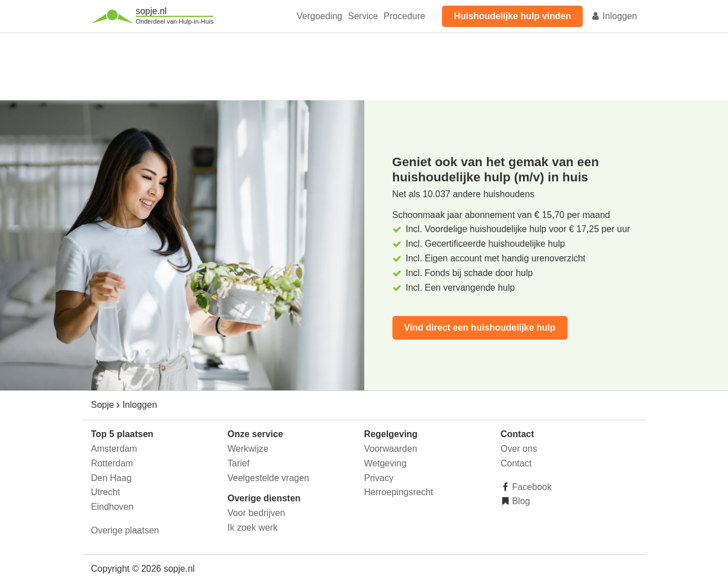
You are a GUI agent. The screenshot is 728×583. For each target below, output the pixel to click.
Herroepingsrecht (399, 492)
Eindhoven (113, 507)
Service (363, 16)
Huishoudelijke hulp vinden (512, 16)
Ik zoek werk (253, 528)
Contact (516, 463)
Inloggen (614, 16)
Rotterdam (112, 463)
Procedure (404, 16)
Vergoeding (320, 16)
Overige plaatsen (125, 530)
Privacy (379, 478)
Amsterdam (114, 449)
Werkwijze (248, 449)
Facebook (531, 487)
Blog (520, 501)
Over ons (519, 449)
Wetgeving (385, 463)
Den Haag (111, 478)
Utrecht (106, 492)
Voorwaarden (391, 449)
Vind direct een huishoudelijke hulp (480, 328)
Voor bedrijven (256, 513)
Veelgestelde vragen (268, 478)
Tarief (238, 463)
